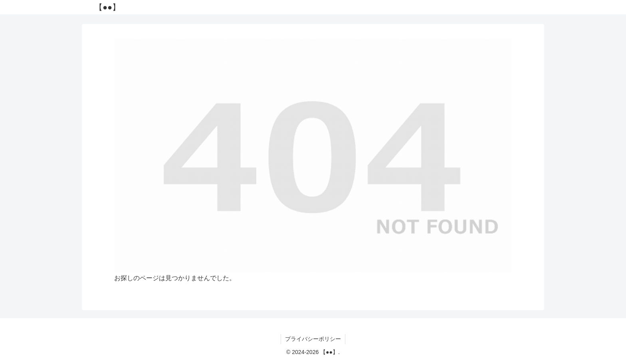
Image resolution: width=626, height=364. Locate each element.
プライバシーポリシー (313, 339)
